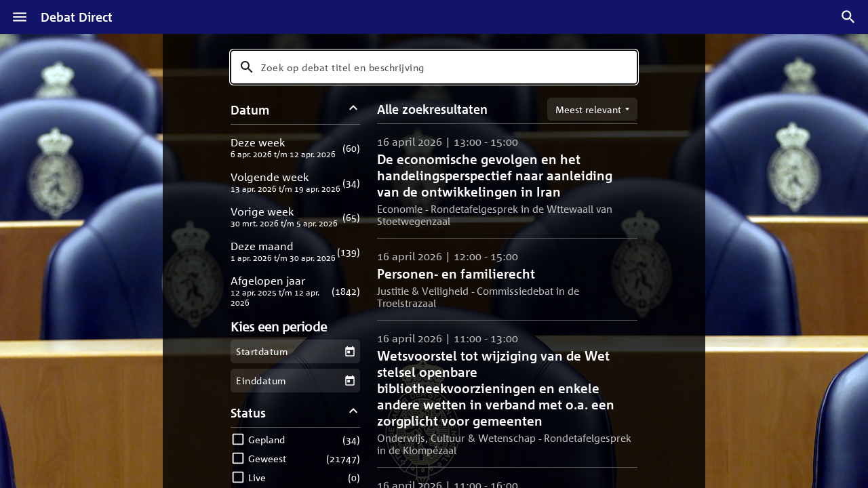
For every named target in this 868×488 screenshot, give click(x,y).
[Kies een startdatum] (350, 351)
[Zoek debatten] (848, 17)
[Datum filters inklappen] (354, 109)
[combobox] (434, 67)
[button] (295, 147)
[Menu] (20, 17)
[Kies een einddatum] (350, 381)
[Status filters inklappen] (354, 412)
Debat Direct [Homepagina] (77, 17)
